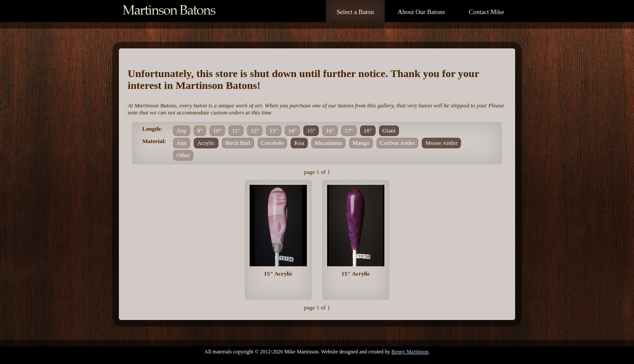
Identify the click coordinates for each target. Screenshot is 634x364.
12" (255, 131)
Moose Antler (441, 143)
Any (182, 131)
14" (293, 131)
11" (236, 131)
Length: (152, 129)
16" (330, 131)
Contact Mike (487, 12)
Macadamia (328, 143)
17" (349, 131)
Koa (299, 143)
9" (200, 131)
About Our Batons (421, 12)
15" (311, 131)
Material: (154, 141)
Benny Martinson (410, 352)
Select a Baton (356, 12)
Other (183, 155)
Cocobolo (273, 143)
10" (217, 131)
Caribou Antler (398, 143)
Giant (389, 131)
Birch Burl (238, 143)
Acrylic (206, 143)
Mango (361, 143)
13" (274, 131)
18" (368, 131)
